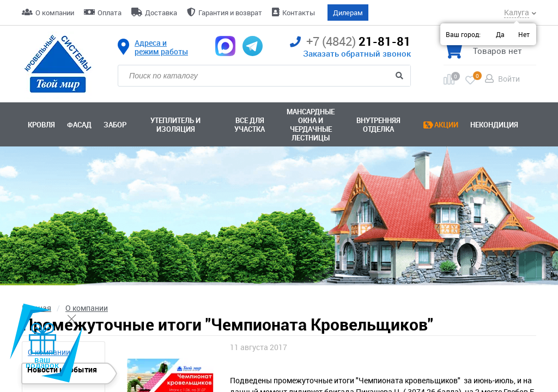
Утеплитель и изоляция (175, 125)
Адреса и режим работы (161, 47)
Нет (524, 34)
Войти (509, 79)
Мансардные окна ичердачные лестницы (311, 125)
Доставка (161, 13)
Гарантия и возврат (230, 13)
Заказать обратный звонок (357, 53)
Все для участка (250, 125)
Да (500, 34)
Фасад (79, 125)
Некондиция (494, 125)
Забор (115, 125)
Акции (446, 125)
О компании (55, 13)
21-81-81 (350, 42)
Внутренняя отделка (378, 125)
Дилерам (348, 13)
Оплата (110, 13)
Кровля (41, 125)
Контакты (299, 13)
